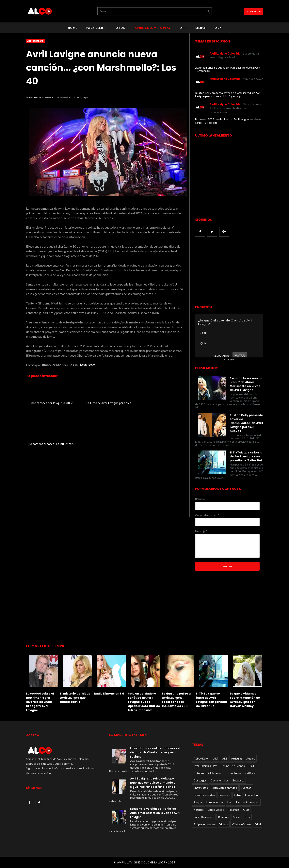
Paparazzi (233, 810)
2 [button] (147, 718)
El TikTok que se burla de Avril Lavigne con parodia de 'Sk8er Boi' (246, 456)
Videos (224, 824)
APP (184, 28)
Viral (258, 824)
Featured (225, 795)
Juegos (198, 802)
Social (237, 817)
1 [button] (143, 718)
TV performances (204, 824)
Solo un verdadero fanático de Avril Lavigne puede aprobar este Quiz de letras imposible (144, 702)
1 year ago (203, 71)
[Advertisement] (228, 271)
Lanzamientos (215, 802)
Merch (201, 28)
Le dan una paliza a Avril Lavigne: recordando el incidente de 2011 (176, 700)
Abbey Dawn (201, 758)
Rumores (224, 817)
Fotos (120, 28)
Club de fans (216, 773)
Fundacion (251, 795)
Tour (247, 817)
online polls (229, 360)
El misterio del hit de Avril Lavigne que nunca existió (75, 698)
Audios (251, 758)
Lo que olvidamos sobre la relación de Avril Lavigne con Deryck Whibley (245, 700)
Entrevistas (201, 788)
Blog (251, 766)
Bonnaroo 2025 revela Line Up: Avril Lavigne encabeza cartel (228, 121)
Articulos (35, 41)
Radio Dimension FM (109, 694)
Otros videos (216, 810)
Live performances (248, 802)
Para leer (96, 28)
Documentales (220, 780)
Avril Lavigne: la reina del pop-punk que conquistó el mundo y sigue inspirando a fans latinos (153, 783)
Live (230, 802)
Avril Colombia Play (153, 28)
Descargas (200, 780)
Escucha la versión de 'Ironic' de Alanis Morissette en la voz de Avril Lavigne (246, 384)
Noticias (199, 810)
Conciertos (234, 773)
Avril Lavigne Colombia (42, 98)
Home (73, 28)
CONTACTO (253, 11)
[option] (43, 682)
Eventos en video (204, 795)
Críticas (250, 773)
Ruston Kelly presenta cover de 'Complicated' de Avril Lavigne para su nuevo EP (228, 94)
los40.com (88, 365)
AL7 (218, 28)
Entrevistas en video (224, 788)
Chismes (199, 773)
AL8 (225, 758)
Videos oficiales (242, 824)
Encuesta (238, 780)
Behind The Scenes (233, 766)
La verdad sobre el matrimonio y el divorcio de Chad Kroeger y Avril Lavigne (40, 702)
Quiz (246, 810)
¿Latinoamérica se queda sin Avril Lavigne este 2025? (228, 67)
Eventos (246, 788)
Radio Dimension (204, 817)
